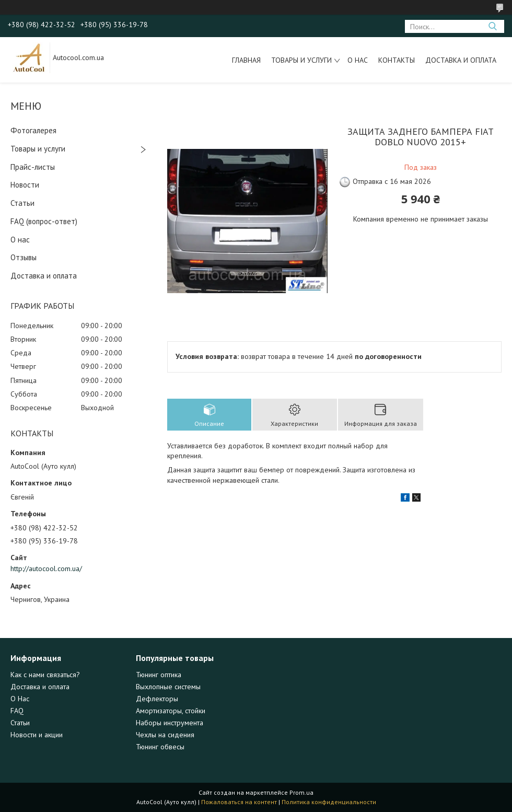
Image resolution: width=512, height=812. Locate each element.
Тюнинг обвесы (160, 747)
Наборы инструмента (170, 723)
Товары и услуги (301, 60)
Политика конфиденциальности (329, 802)
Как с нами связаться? (45, 675)
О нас (358, 60)
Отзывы (24, 257)
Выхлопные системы (168, 687)
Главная (246, 60)
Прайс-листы (33, 167)
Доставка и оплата (461, 60)
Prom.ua (301, 792)
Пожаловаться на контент (239, 802)
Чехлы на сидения (165, 735)
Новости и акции (37, 735)
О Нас (20, 699)
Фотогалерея (33, 130)
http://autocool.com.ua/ (46, 569)
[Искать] (492, 26)
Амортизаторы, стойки (171, 711)
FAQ (17, 711)
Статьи (22, 203)
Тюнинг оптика (159, 675)
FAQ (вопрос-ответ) (44, 221)
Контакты (397, 60)
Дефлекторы (157, 699)
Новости (25, 185)
